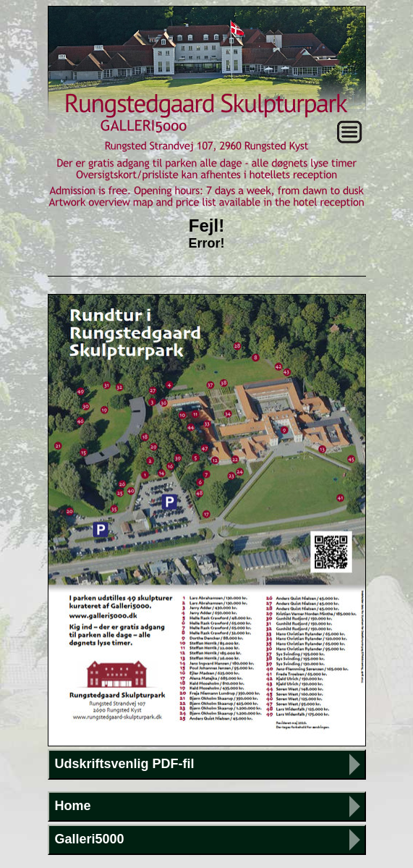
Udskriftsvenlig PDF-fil (125, 764)
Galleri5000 (90, 839)
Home (73, 806)
